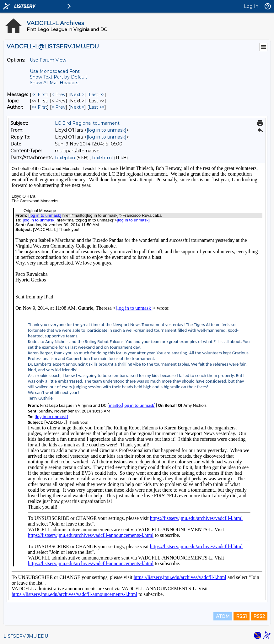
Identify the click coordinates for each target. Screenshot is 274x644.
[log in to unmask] (107, 130)
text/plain (65, 158)
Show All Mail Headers (54, 83)
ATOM (223, 616)
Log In (251, 6)
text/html (102, 158)
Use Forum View (48, 60)
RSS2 (259, 616)
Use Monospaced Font (55, 71)
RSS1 (242, 616)
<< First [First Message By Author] (39, 107)
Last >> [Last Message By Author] (97, 107)
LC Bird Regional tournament (87, 123)
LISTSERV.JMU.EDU (26, 636)
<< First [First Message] (39, 95)
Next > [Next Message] (77, 95)
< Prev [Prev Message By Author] (59, 107)
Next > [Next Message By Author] (77, 107)
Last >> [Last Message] (97, 95)
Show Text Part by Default (59, 77)
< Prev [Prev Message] (59, 95)
